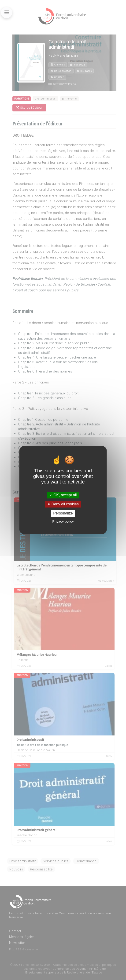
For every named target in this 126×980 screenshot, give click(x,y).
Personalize (63, 513)
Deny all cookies (63, 504)
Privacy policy (63, 521)
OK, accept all (63, 495)
